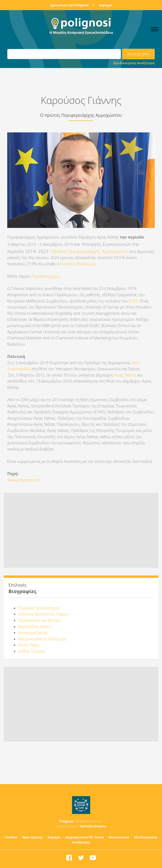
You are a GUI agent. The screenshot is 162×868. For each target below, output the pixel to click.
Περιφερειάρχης (46, 276)
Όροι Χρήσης (32, 837)
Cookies (11, 837)
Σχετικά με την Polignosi (69, 5)
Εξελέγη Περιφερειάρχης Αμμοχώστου (89, 251)
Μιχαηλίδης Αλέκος (35, 627)
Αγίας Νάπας (126, 375)
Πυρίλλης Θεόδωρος (78, 264)
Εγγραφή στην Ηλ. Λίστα (85, 837)
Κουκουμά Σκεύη (33, 633)
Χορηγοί (105, 5)
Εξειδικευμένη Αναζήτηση (134, 63)
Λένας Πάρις (29, 645)
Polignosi (67, 821)
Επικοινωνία (119, 837)
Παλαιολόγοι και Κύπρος (40, 620)
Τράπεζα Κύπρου (93, 826)
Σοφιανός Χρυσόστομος (39, 608)
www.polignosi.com (24, 480)
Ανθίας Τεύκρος (32, 651)
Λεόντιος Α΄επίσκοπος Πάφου (43, 614)
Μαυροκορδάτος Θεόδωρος (42, 639)
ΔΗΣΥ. (134, 301)
